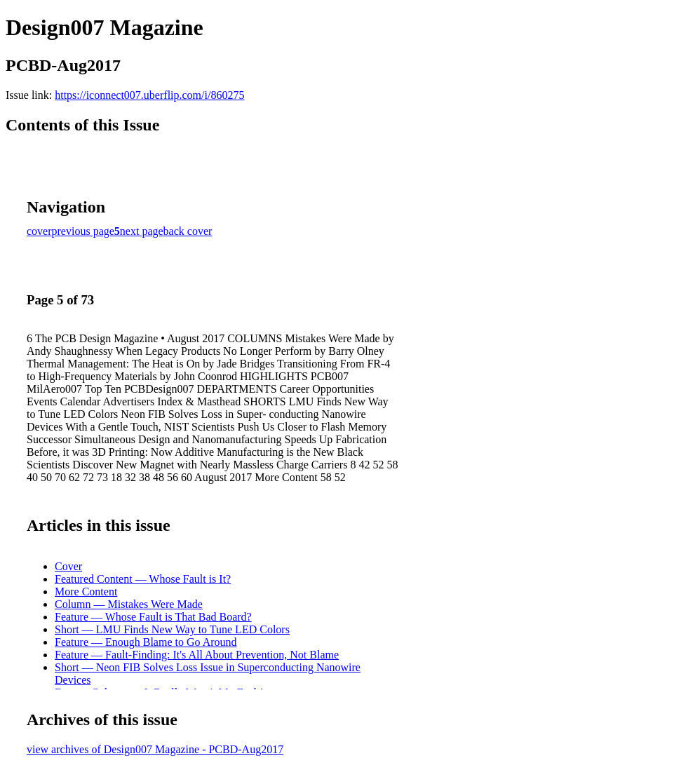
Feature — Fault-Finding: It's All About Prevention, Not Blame (197, 655)
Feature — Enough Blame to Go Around (146, 642)
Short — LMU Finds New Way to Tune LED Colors (172, 629)
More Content (86, 592)
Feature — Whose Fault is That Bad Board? (153, 617)
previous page (83, 231)
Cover (68, 566)
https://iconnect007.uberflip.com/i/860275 (149, 95)
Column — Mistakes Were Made (129, 604)
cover (39, 231)
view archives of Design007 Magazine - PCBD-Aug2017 (155, 749)
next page (142, 231)
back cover (188, 231)
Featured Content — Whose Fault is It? (143, 579)
